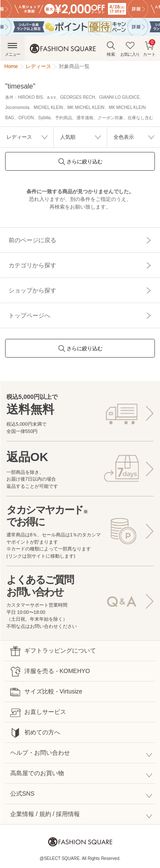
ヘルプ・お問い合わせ (40, 753)
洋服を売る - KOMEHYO (50, 672)
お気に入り (130, 49)
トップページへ (29, 315)
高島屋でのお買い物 (37, 773)
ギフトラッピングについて (53, 651)
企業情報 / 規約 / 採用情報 (45, 814)
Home (11, 66)
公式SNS (22, 794)
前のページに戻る (32, 240)
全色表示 (124, 137)
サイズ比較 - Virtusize (46, 692)
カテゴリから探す (32, 265)
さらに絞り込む (80, 164)
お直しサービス (38, 712)
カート (149, 48)
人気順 (68, 137)
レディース (19, 137)
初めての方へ (35, 733)
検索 (111, 49)
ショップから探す (32, 290)
